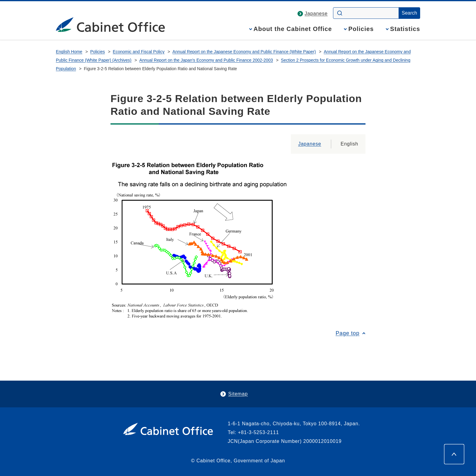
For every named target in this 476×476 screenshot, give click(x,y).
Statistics (405, 29)
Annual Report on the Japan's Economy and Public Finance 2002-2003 (206, 60)
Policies (361, 29)
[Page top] (454, 454)
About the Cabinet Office (293, 29)
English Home (69, 52)
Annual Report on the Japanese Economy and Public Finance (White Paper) (244, 52)
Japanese (316, 14)
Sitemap (238, 394)
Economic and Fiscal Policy (139, 52)
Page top (348, 333)
